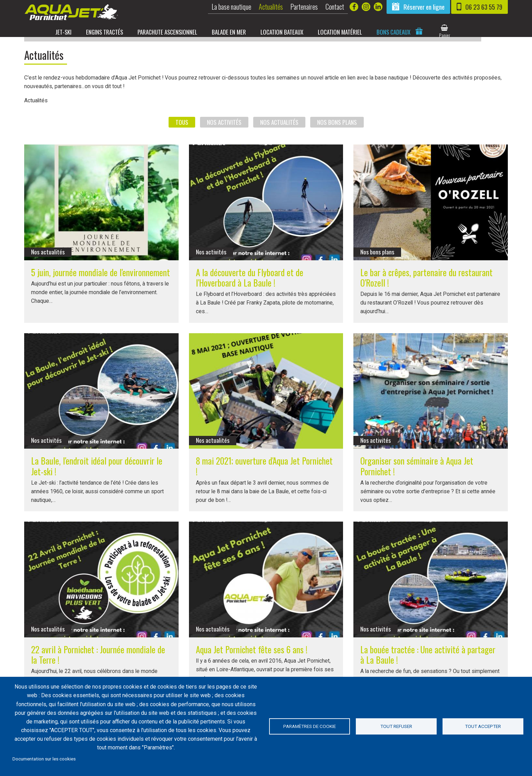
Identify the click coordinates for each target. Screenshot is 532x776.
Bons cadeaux (410, 32)
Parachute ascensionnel (181, 32)
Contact (335, 7)
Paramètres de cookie (310, 726)
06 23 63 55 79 (484, 7)
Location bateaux (297, 32)
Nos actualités (279, 127)
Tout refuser (396, 726)
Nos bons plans (337, 127)
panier (461, 35)
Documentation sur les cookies (44, 759)
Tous (182, 127)
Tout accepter (483, 726)
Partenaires (304, 7)
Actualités (271, 7)
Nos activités (224, 127)
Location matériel (355, 32)
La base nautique (231, 7)
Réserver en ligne (424, 7)
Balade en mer (243, 32)
